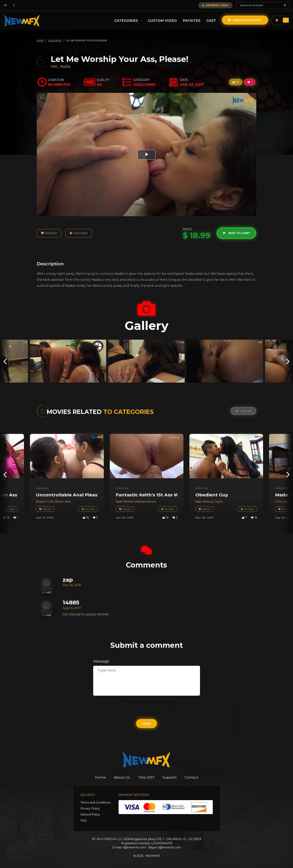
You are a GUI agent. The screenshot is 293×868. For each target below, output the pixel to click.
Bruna (59, 502)
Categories (128, 21)
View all (243, 411)
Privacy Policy (90, 808)
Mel (54, 66)
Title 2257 (146, 777)
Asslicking (42, 488)
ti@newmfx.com (134, 847)
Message (101, 661)
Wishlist (49, 233)
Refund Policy (90, 814)
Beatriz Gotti (45, 502)
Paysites (192, 21)
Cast (211, 21)
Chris (279, 502)
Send (146, 724)
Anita (287, 502)
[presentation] (5, 361)
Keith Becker (125, 502)
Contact (192, 777)
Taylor (218, 502)
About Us (122, 777)
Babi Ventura (204, 502)
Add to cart (236, 233)
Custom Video (162, 21)
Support (170, 777)
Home (100, 777)
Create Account (245, 20)
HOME (40, 41)
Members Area (215, 5)
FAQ (84, 820)
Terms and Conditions (96, 803)
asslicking (55, 41)
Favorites (79, 233)
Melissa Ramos (146, 502)
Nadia (65, 66)
